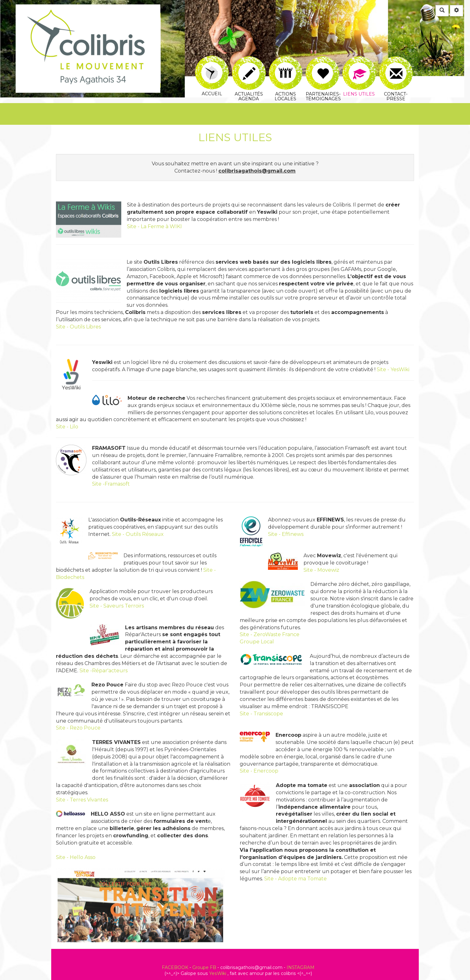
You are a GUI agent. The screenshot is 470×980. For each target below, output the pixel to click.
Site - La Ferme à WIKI (154, 226)
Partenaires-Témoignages (323, 63)
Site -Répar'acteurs (104, 671)
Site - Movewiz (321, 570)
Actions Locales (286, 63)
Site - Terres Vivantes (82, 800)
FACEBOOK (175, 967)
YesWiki (218, 973)
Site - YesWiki (393, 369)
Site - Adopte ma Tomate (295, 879)
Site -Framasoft (111, 484)
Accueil (212, 60)
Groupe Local (257, 642)
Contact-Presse (396, 63)
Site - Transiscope (261, 714)
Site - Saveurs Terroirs (117, 606)
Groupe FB (204, 967)
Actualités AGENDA (249, 63)
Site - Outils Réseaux (138, 534)
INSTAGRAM (301, 967)
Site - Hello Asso (76, 857)
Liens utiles (359, 63)
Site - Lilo (67, 427)
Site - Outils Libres (78, 327)
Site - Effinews (286, 534)
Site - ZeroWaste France (270, 634)
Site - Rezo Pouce (78, 728)
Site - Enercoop (259, 771)
